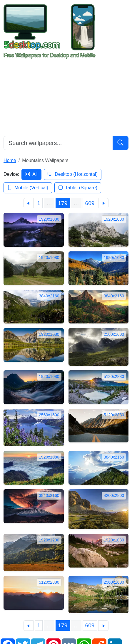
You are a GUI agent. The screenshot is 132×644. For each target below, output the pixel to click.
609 (90, 203)
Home (10, 160)
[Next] (103, 203)
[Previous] (29, 203)
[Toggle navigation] (120, 32)
